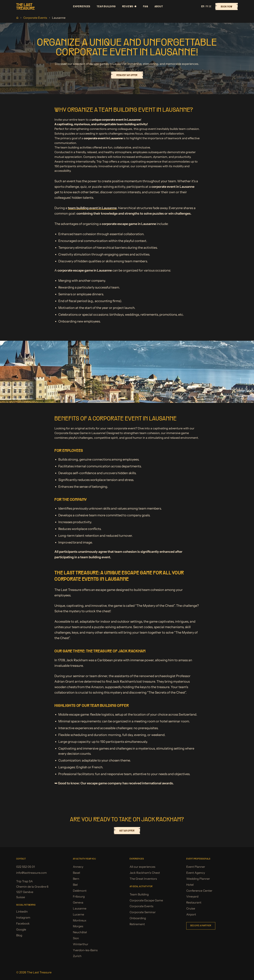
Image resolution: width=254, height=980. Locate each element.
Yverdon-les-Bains (85, 950)
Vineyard (192, 897)
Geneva (78, 903)
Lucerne (78, 915)
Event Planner (196, 867)
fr (207, 6)
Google (21, 930)
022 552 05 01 (26, 867)
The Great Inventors (143, 879)
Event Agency (196, 873)
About (159, 6)
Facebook (23, 924)
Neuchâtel (80, 932)
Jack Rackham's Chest (145, 873)
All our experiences (142, 867)
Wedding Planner (198, 879)
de (210, 6)
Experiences (82, 6)
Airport (191, 915)
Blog (19, 935)
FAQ (145, 6)
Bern (76, 879)
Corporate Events (35, 18)
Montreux (80, 920)
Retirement (137, 924)
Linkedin (22, 912)
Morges (78, 926)
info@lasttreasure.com (32, 873)
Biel (75, 885)
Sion (76, 938)
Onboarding (138, 918)
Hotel (190, 885)
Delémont (80, 891)
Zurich (77, 956)
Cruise (191, 909)
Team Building (106, 6)
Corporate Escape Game (146, 900)
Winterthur (81, 944)
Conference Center (199, 891)
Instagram (23, 918)
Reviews (129, 6)
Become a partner (201, 926)
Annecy (78, 867)
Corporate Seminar (143, 912)
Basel (76, 873)
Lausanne (80, 909)
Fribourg (79, 897)
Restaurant (194, 903)
